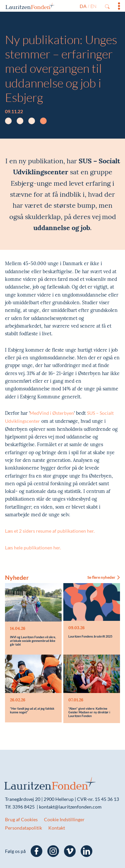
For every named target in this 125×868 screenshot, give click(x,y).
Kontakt (57, 825)
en (93, 6)
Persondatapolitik (23, 825)
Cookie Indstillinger (64, 817)
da (83, 6)
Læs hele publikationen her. (33, 548)
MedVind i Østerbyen (52, 413)
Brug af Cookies (21, 817)
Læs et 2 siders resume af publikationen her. (50, 531)
